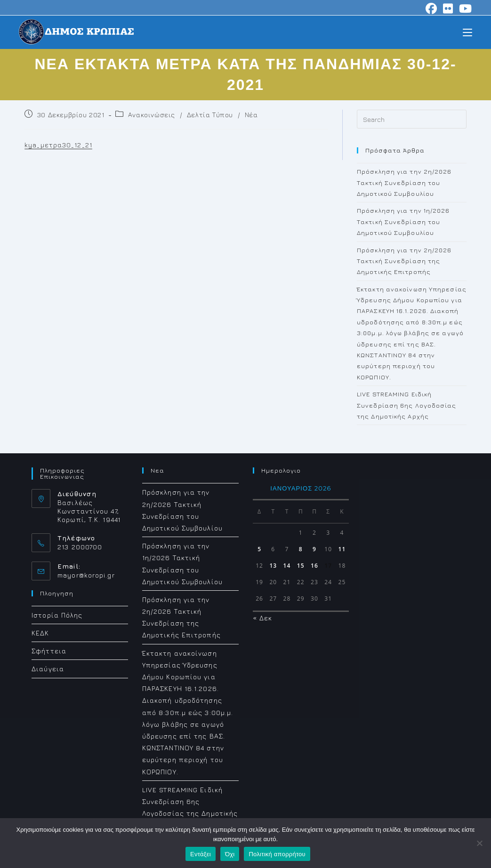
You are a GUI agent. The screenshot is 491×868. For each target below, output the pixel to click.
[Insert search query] (412, 119)
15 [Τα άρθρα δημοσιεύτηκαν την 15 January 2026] (301, 566)
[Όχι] (479, 843)
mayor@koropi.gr (86, 575)
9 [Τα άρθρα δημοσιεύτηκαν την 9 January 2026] (314, 549)
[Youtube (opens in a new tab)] (464, 8)
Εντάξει (201, 854)
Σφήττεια (49, 651)
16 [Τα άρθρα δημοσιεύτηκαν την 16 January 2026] (314, 566)
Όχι (230, 854)
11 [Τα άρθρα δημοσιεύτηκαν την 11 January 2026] (342, 549)
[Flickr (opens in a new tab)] (448, 8)
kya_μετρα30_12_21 (58, 145)
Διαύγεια (48, 669)
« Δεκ (263, 618)
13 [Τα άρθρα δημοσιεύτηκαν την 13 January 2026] (273, 566)
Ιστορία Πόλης (57, 615)
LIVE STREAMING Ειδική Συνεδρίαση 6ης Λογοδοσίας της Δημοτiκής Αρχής (407, 405)
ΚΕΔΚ (40, 633)
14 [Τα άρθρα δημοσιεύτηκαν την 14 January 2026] (287, 566)
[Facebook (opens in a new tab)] (431, 8)
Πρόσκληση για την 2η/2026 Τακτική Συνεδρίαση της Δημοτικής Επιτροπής (404, 261)
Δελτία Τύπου (210, 115)
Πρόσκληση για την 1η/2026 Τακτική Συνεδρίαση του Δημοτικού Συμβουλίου (403, 221)
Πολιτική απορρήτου (277, 854)
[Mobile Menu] (467, 32)
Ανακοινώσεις (152, 115)
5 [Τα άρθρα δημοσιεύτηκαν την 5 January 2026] (259, 549)
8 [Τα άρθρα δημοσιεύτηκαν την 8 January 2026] (301, 549)
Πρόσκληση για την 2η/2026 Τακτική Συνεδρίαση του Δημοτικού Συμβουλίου (404, 182)
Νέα (251, 115)
